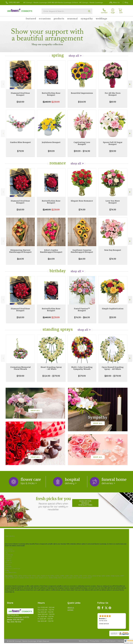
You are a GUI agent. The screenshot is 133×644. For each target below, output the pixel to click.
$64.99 (20, 259)
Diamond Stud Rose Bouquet (20, 94)
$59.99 (113, 151)
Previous (3, 84)
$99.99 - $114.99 (82, 151)
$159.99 (20, 376)
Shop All (74, 56)
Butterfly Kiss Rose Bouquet (51, 94)
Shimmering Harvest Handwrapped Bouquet (20, 251)
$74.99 (82, 210)
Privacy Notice (95, 641)
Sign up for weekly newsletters (85, 503)
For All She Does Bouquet (113, 94)
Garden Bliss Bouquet (20, 142)
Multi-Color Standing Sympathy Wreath (82, 368)
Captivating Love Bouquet (82, 143)
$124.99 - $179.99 (51, 376)
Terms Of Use (83, 641)
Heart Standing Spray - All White (51, 368)
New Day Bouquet (113, 250)
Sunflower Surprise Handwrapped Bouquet (82, 251)
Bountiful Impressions (82, 93)
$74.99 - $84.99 (82, 317)
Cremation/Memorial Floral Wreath (20, 368)
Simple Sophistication (113, 309)
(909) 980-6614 (14, 2)
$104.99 (82, 102)
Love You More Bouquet (113, 202)
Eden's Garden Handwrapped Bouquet (51, 251)
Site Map (121, 641)
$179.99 (82, 376)
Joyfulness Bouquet (51, 142)
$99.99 (51, 151)
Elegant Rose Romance (82, 201)
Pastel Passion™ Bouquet (82, 310)
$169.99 (20, 102)
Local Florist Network (109, 641)
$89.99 (113, 102)
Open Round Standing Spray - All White (113, 368)
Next (130, 84)
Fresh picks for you (53, 504)
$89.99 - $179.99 (113, 376)
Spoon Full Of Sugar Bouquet (113, 143)
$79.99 (20, 151)
